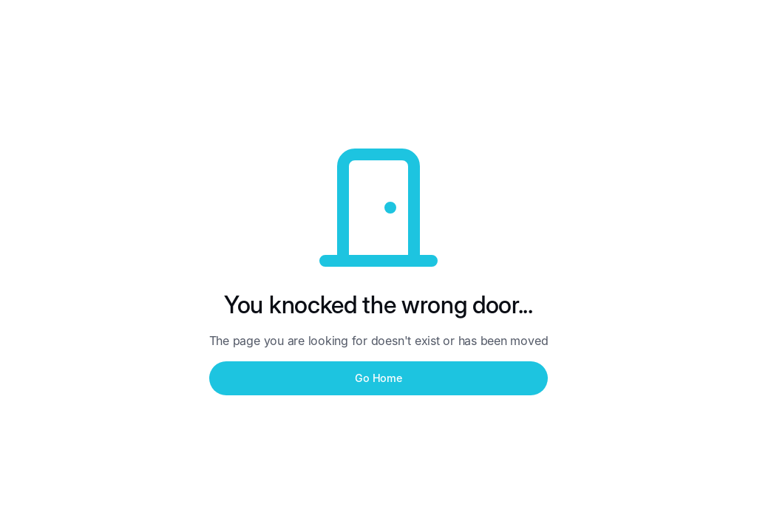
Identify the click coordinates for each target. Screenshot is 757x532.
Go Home (378, 378)
